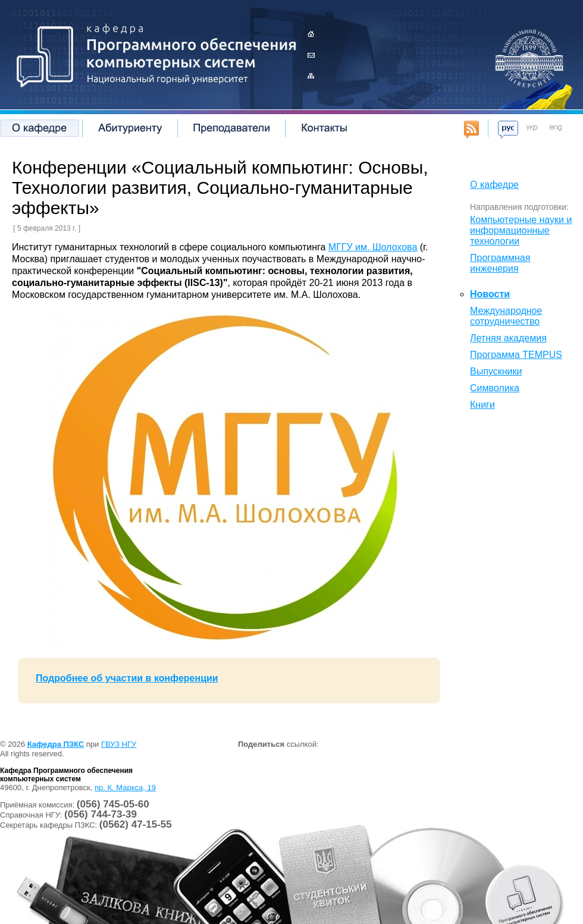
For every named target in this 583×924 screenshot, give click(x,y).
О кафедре (40, 128)
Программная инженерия (500, 263)
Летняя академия (508, 338)
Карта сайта (311, 76)
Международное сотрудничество (506, 316)
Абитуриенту (130, 128)
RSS (471, 130)
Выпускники (496, 371)
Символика (495, 388)
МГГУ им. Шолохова (373, 247)
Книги (482, 405)
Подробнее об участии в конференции (127, 678)
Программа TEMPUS (516, 355)
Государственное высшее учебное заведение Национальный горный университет (529, 56)
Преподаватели (231, 128)
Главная (311, 34)
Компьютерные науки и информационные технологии (521, 230)
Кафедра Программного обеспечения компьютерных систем (152, 54)
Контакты (311, 55)
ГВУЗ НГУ (119, 744)
